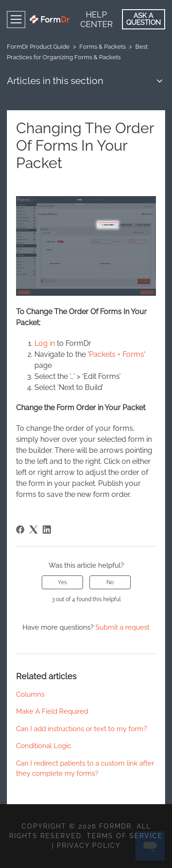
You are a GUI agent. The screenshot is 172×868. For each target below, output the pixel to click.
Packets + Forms (117, 354)
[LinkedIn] (47, 530)
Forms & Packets (103, 47)
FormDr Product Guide (38, 47)
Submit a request (122, 627)
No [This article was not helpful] (110, 582)
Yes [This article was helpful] (62, 582)
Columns (30, 694)
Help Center (97, 19)
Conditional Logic (44, 746)
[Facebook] (20, 530)
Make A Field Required (52, 711)
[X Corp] (33, 530)
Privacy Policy (89, 845)
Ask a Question (144, 19)
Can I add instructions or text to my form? (81, 729)
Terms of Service (125, 836)
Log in (45, 343)
